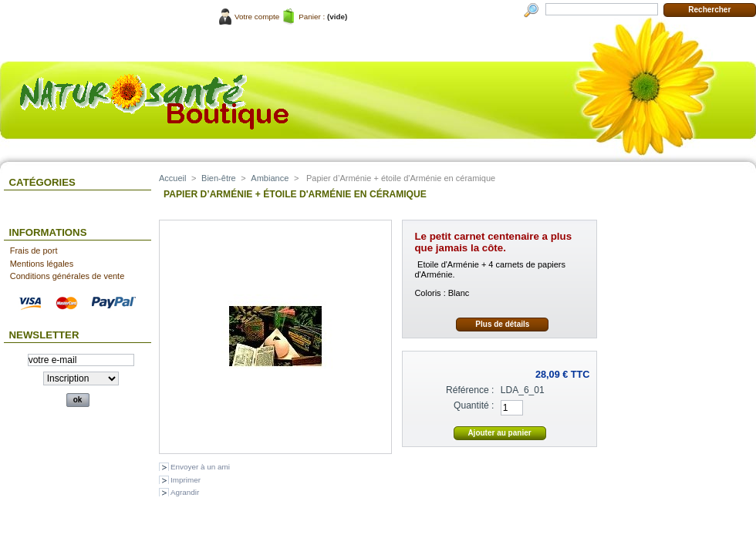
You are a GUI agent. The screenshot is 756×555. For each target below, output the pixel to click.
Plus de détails (502, 324)
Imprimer (186, 480)
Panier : (312, 17)
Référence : (470, 390)
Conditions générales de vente (67, 276)
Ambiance (270, 178)
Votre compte (257, 17)
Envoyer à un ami (200, 467)
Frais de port (34, 251)
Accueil (172, 178)
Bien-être (219, 178)
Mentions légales (42, 264)
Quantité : (474, 405)
